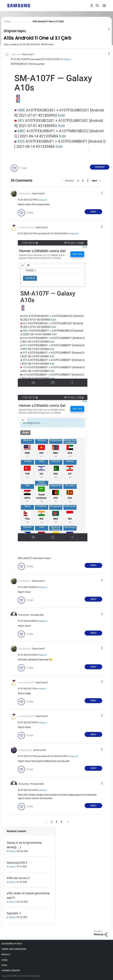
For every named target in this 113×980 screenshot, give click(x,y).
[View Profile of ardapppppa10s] (25, 750)
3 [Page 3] (88, 181)
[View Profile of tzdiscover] (16, 55)
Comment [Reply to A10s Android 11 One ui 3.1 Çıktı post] (100, 167)
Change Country (11, 971)
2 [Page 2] (83, 181)
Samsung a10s (16, 863)
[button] (104, 54)
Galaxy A (67, 59)
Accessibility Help (12, 944)
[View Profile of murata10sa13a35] (26, 227)
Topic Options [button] (104, 29)
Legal (5, 960)
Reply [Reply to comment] (94, 212)
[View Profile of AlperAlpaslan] (25, 194)
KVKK (4, 965)
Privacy (6, 955)
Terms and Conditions (14, 949)
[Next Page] (96, 181)
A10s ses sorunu (17, 878)
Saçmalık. (13, 913)
